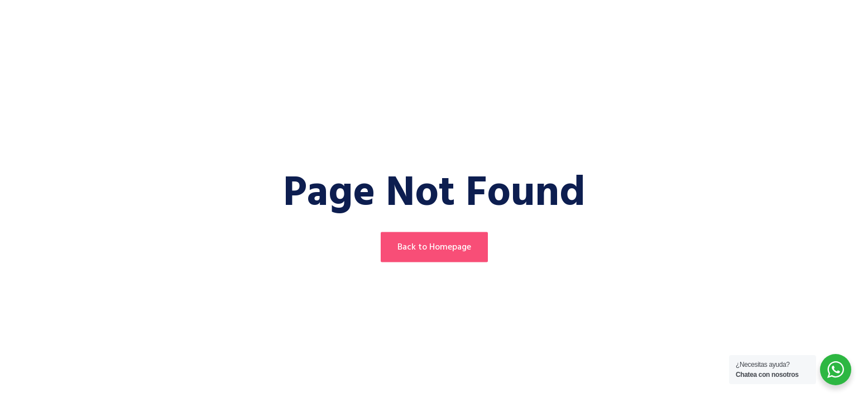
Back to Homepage (434, 247)
